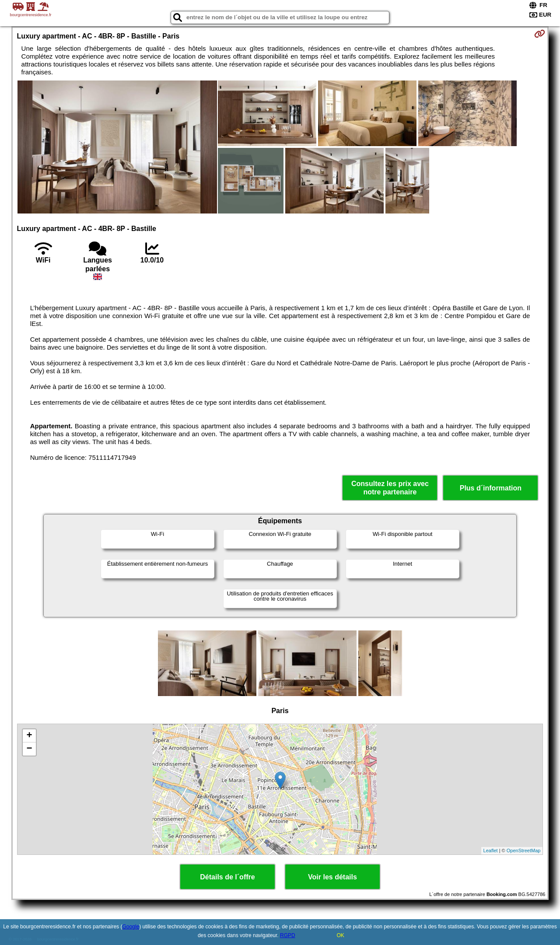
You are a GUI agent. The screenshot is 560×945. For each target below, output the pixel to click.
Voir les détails (332, 877)
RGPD (288, 935)
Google (131, 927)
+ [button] (29, 736)
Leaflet (491, 850)
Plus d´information (491, 488)
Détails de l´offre (227, 877)
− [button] (29, 749)
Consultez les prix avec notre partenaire (390, 488)
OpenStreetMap (524, 850)
